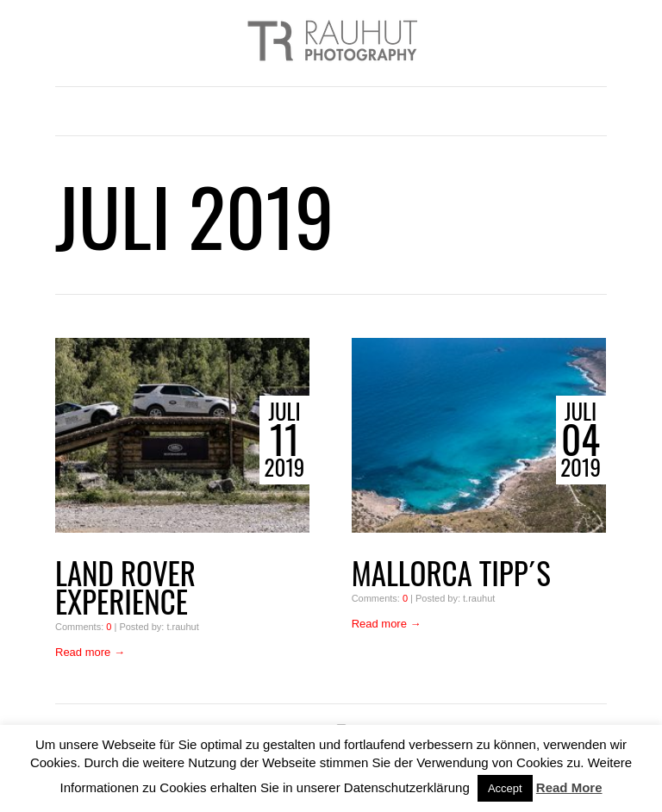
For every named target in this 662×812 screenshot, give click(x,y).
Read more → (90, 652)
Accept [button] (505, 788)
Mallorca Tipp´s (451, 573)
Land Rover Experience (125, 587)
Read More (569, 787)
